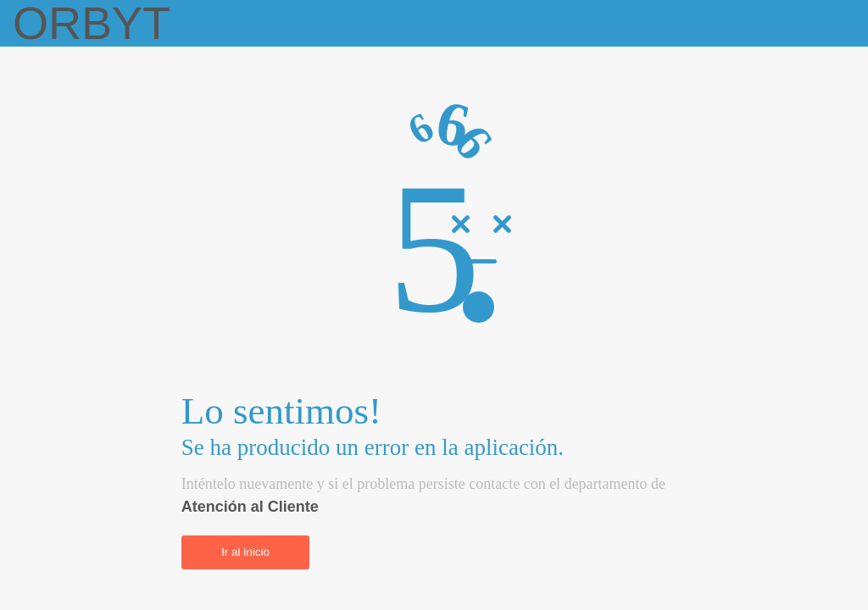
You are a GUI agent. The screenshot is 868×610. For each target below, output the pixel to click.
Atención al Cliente (250, 507)
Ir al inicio (245, 552)
